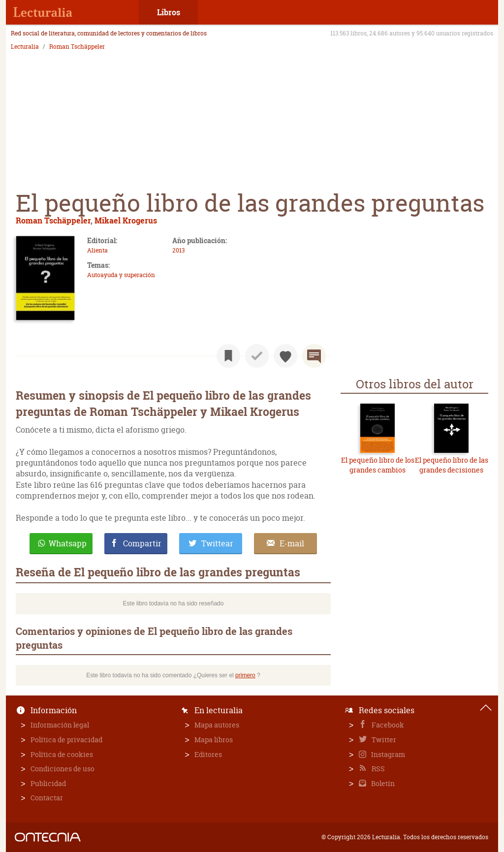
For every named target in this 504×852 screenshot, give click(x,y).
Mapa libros (214, 740)
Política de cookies (62, 754)
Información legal (60, 725)
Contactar (47, 798)
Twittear (217, 543)
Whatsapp (68, 543)
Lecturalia (25, 47)
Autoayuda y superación (121, 275)
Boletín (382, 783)
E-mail (292, 543)
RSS (378, 769)
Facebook (387, 725)
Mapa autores (217, 725)
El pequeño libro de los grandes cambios (378, 465)
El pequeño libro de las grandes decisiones (452, 465)
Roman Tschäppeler (77, 47)
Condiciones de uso (63, 769)
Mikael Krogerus (126, 220)
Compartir (142, 543)
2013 (178, 250)
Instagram (387, 754)
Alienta (97, 250)
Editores (208, 754)
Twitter (383, 740)
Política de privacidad (66, 740)
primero (245, 675)
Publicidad (48, 783)
